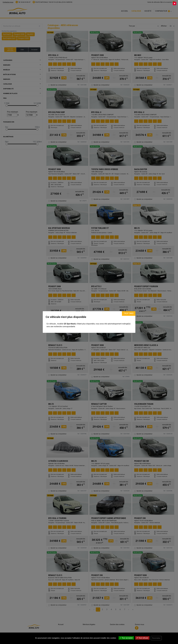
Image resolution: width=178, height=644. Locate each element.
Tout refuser (142, 638)
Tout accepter (126, 638)
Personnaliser (156, 638)
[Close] (175, 3)
